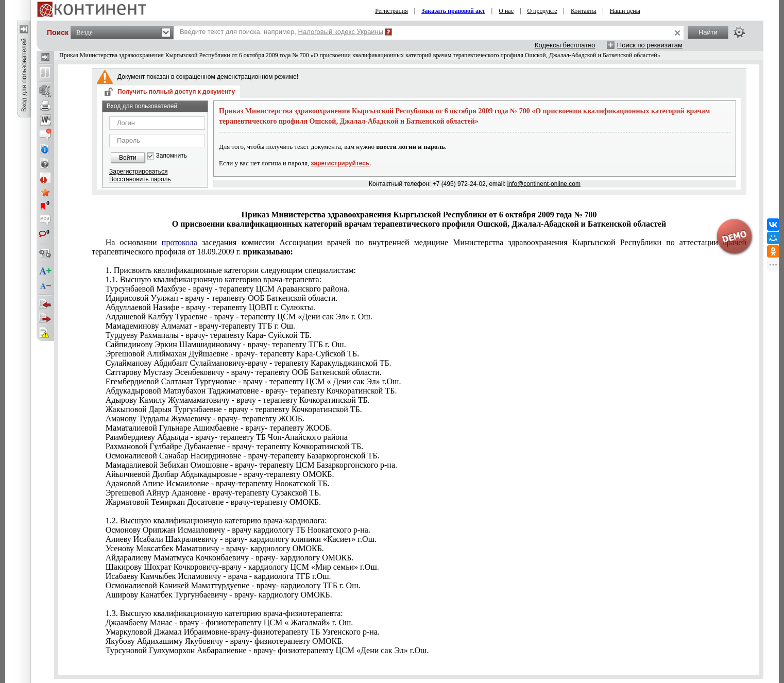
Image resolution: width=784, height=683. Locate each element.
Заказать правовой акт (453, 11)
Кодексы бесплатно (565, 45)
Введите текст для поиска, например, (282, 32)
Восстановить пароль (140, 179)
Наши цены (625, 11)
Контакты (584, 11)
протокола (180, 242)
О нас (506, 11)
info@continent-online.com (544, 184)
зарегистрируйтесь (340, 163)
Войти (128, 158)
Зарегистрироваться (138, 172)
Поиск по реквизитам (650, 45)
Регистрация (391, 11)
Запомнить (172, 156)
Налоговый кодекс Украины (341, 32)
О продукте (542, 11)
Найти (708, 32)
